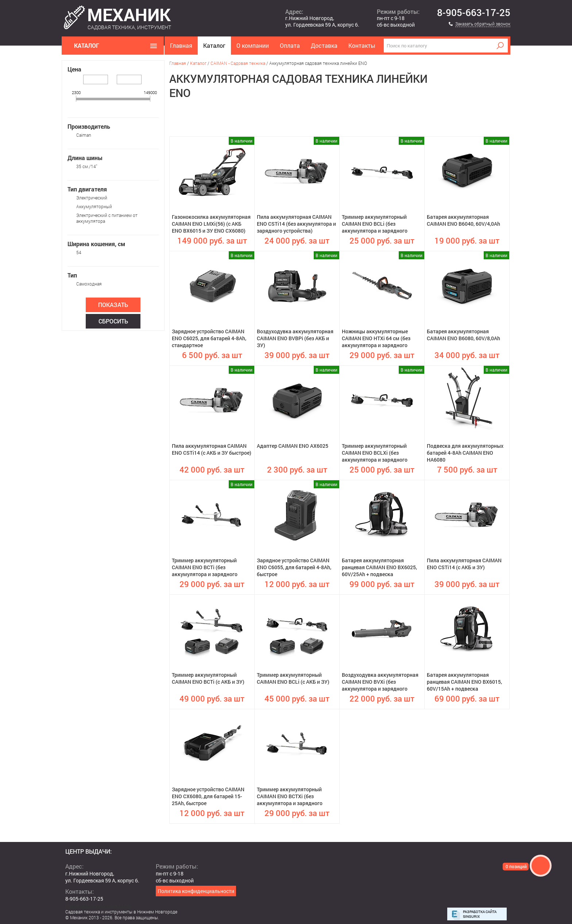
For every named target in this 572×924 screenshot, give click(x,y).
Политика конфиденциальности (196, 891)
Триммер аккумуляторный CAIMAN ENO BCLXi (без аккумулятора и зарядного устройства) (375, 453)
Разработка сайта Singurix (480, 914)
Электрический (92, 198)
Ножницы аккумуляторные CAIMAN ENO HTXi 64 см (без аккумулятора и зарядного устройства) (376, 339)
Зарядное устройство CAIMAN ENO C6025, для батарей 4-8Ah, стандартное (209, 338)
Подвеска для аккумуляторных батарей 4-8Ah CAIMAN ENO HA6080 (465, 453)
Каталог (214, 45)
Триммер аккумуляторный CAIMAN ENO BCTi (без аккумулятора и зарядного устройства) (205, 568)
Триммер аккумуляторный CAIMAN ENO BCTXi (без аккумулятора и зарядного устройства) (290, 797)
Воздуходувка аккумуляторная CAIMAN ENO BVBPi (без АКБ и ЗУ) (295, 338)
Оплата (290, 45)
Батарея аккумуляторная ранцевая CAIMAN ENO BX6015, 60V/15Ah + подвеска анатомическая (464, 682)
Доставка (324, 45)
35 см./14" (87, 166)
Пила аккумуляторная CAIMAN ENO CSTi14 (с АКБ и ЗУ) (464, 564)
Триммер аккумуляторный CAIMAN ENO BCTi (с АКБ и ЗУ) (208, 678)
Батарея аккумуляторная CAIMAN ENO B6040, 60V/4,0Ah (463, 220)
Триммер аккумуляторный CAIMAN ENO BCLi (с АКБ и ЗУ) (293, 678)
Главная (181, 45)
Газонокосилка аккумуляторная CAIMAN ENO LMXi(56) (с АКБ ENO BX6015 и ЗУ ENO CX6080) (211, 224)
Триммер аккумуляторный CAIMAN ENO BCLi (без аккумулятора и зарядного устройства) (375, 224)
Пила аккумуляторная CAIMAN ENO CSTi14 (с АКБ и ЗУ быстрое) (212, 449)
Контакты (362, 45)
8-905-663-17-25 (474, 13)
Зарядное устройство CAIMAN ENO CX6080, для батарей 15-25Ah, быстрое (208, 796)
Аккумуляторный (94, 206)
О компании (253, 45)
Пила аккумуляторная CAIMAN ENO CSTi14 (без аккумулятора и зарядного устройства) (296, 224)
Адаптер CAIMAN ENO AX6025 (293, 446)
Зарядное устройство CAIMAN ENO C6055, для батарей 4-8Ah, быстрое (294, 567)
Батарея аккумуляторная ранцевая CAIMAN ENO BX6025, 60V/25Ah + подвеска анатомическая (379, 568)
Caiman (84, 135)
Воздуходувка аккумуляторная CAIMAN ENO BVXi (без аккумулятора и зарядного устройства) (380, 682)
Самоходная (89, 284)
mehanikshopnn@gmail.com (98, 906)
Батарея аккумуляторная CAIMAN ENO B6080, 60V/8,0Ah (463, 335)
